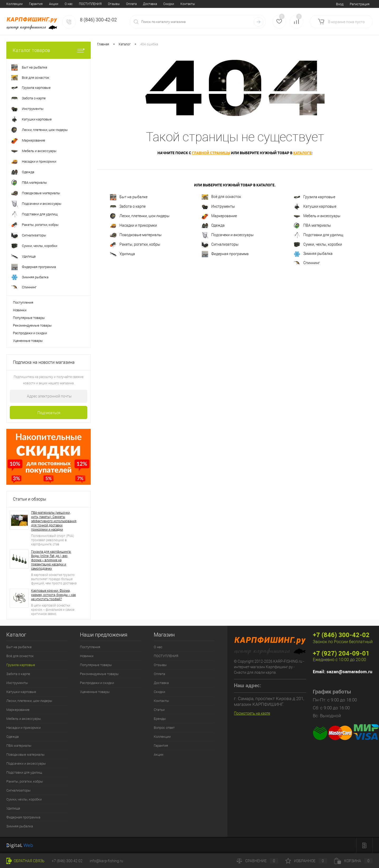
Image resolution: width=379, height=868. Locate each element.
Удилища (123, 254)
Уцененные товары (28, 341)
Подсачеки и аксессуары (228, 235)
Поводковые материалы (136, 235)
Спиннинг (307, 263)
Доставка (92, 4)
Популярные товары (29, 318)
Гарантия (161, 746)
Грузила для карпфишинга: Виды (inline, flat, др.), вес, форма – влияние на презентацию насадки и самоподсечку (51, 560)
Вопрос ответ (188, 4)
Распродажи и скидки (30, 333)
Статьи (148, 4)
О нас (10, 4)
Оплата (73, 4)
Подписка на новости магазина (44, 362)
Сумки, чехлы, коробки (318, 245)
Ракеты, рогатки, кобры (135, 245)
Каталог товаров (49, 50)
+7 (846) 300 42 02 (67, 861)
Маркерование (219, 216)
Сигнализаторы (220, 245)
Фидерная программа (225, 254)
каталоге (302, 153)
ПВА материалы (312, 226)
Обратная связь (25, 861)
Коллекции (162, 737)
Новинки (20, 310)
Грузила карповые (315, 197)
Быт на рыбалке (129, 197)
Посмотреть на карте (252, 713)
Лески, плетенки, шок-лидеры (140, 216)
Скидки (110, 4)
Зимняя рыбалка (313, 254)
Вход (340, 4)
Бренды (165, 4)
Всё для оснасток (221, 197)
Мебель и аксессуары (317, 216)
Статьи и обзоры (30, 499)
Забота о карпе (128, 207)
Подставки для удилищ (318, 235)
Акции (159, 755)
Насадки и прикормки (133, 226)
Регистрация (360, 4)
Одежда (213, 226)
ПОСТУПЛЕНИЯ (32, 4)
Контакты (129, 4)
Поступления (23, 302)
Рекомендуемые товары (32, 325)
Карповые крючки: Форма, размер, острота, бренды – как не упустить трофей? (54, 595)
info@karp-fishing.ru (106, 861)
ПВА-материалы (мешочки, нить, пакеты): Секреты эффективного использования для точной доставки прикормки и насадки (54, 521)
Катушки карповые (315, 207)
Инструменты (218, 207)
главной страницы (211, 153)
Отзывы (56, 4)
